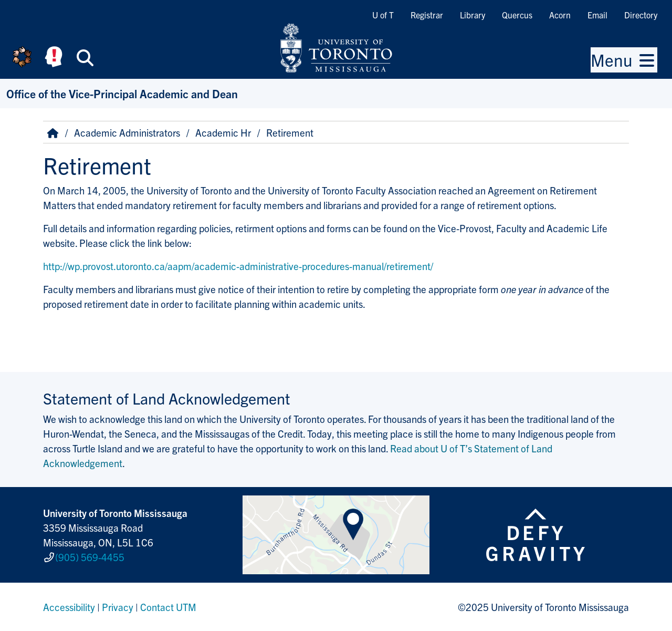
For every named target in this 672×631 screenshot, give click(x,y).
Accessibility (69, 607)
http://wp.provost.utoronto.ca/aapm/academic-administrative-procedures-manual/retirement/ (238, 266)
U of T (383, 15)
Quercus (517, 15)
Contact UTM (168, 607)
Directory (641, 15)
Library (472, 15)
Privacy (118, 607)
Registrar (427, 15)
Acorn (560, 15)
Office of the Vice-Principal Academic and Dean (122, 93)
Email (597, 15)
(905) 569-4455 (90, 557)
